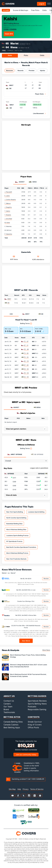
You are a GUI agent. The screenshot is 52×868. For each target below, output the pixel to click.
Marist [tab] (20, 182)
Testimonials (9, 712)
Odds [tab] (42, 55)
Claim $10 (9, 34)
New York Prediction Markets (16, 559)
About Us (9, 696)
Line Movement (38, 113)
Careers (7, 704)
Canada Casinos (11, 725)
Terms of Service (37, 789)
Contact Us (9, 701)
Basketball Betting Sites (14, 524)
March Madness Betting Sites (16, 529)
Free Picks (35, 10)
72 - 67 (26, 341)
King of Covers (35, 725)
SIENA (37, 407)
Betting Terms (26, 323)
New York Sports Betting (15, 512)
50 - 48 (26, 349)
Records (21, 70)
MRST (9, 299)
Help (19, 789)
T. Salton (7, 211)
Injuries (43, 70)
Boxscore (10, 70)
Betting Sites (12, 717)
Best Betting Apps (12, 727)
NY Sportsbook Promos (14, 541)
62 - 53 (26, 361)
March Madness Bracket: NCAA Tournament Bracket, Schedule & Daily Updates (28, 675)
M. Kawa (7, 223)
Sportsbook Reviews (37, 701)
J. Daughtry (8, 207)
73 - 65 (26, 353)
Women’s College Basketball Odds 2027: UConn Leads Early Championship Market (29, 666)
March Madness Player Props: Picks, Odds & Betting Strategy (28, 656)
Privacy (26, 789)
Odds (44, 10)
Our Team (8, 707)
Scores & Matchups (21, 10)
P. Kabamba (8, 234)
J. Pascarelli (8, 192)
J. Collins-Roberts (10, 200)
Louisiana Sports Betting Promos (17, 535)
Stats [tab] (10, 55)
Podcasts (32, 707)
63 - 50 (26, 369)
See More (26, 641)
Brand (6, 709)
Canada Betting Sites (13, 722)
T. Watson (8, 203)
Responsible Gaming (37, 709)
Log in (42, 4)
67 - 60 (26, 365)
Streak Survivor (35, 722)
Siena (14, 47)
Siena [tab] (33, 182)
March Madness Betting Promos (17, 553)
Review (46, 579)
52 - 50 (26, 377)
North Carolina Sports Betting (16, 518)
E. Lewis (7, 196)
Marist (14, 43)
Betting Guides (37, 696)
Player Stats (39, 94)
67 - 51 (26, 345)
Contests (34, 717)
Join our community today (26, 755)
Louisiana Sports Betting (36, 512)
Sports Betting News (37, 704)
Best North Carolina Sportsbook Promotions (21, 547)
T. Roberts (8, 215)
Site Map (12, 789)
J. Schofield (8, 219)
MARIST (15, 407)
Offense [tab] (15, 454)
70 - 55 (26, 357)
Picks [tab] (26, 55)
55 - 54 (26, 373)
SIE (8, 303)
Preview (32, 70)
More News (46, 650)
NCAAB (6, 10)
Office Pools (33, 727)
